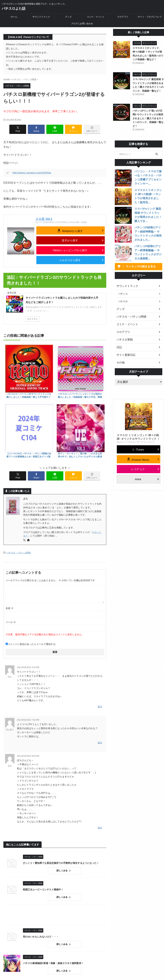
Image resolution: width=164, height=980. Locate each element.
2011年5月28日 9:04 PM (28, 668)
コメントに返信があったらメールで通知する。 (32, 558)
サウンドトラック (41, 17)
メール (11, 536)
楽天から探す (70, 240)
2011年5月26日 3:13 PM (28, 581)
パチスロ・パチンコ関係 (18, 467)
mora (138, 480)
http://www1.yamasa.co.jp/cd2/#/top (32, 173)
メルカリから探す (70, 260)
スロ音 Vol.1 (44, 219)
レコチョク (138, 470)
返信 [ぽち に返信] (100, 620)
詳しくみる (68, 786)
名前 (10, 522)
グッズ (68, 17)
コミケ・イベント (96, 17)
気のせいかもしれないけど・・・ (53, 860)
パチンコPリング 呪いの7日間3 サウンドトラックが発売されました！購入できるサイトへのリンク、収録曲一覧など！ (148, 118)
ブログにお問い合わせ (82, 24)
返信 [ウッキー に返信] (100, 655)
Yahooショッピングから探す (70, 250)
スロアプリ (123, 17)
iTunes (140, 450)
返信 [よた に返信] (100, 739)
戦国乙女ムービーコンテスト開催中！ (56, 807)
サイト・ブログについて (150, 17)
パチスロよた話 (14, 9)
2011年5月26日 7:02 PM (28, 633)
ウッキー (10, 642)
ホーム (14, 17)
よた (10, 677)
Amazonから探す (72, 231)
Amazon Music (140, 460)
